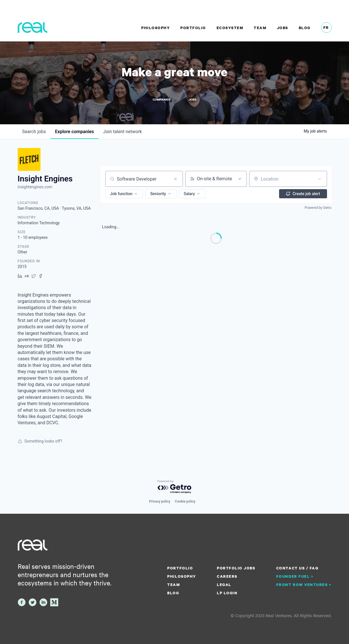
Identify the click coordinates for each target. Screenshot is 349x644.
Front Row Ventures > (304, 585)
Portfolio (193, 28)
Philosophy (156, 28)
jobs (34, 132)
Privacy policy (160, 501)
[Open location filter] (320, 179)
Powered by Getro (318, 208)
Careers (227, 576)
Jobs (283, 28)
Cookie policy (185, 501)
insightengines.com (35, 187)
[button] (124, 194)
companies (74, 132)
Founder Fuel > (295, 576)
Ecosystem (230, 28)
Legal (224, 585)
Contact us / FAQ (297, 568)
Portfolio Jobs (236, 568)
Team (260, 28)
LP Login (227, 593)
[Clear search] (175, 179)
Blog (305, 28)
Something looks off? (40, 441)
